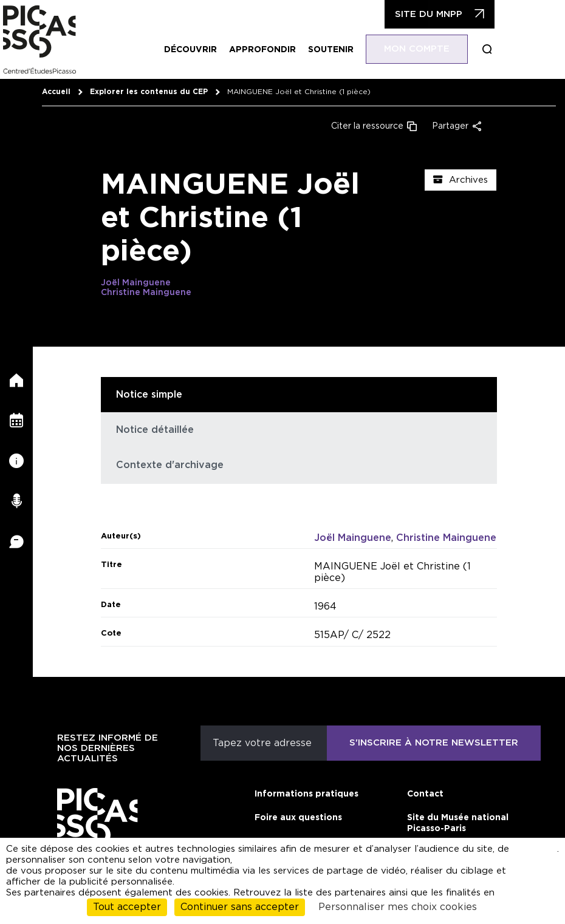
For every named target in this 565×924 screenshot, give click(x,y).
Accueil (56, 92)
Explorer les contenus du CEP (149, 92)
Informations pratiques (306, 794)
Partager (450, 126)
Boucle (493, 49)
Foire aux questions (298, 818)
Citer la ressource (367, 126)
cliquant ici (539, 854)
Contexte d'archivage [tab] (170, 465)
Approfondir (269, 50)
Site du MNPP (435, 14)
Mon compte (423, 49)
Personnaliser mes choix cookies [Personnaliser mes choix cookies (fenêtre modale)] (398, 907)
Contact (425, 794)
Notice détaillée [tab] (155, 430)
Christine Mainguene (146, 293)
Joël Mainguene (136, 283)
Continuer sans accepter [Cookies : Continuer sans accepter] (240, 907)
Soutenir (337, 50)
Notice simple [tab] (149, 395)
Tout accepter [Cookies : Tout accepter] (127, 907)
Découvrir (197, 50)
